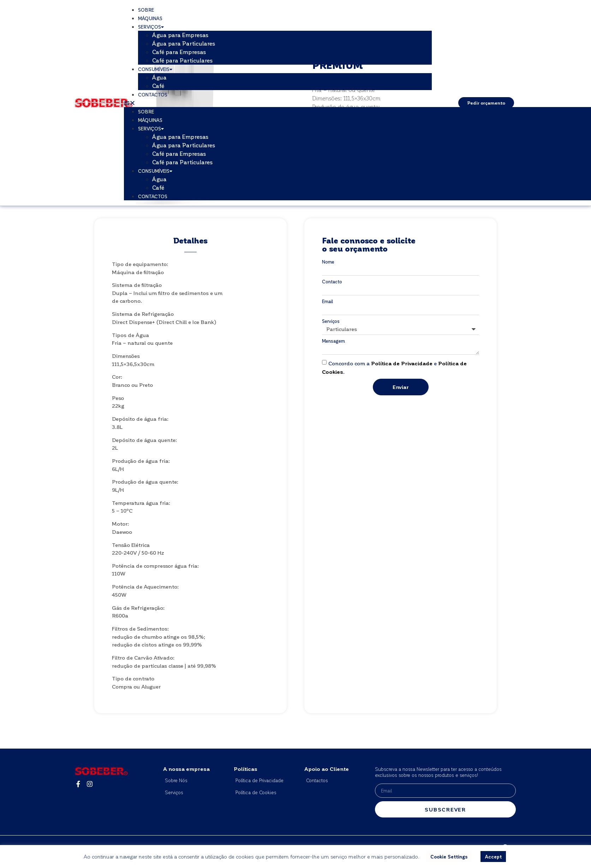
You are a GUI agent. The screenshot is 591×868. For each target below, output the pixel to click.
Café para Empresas (179, 52)
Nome (328, 262)
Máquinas (150, 18)
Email (327, 301)
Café (158, 86)
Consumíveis (155, 69)
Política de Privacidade (402, 363)
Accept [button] (493, 857)
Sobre (146, 10)
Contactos (153, 95)
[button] (278, 103)
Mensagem (333, 341)
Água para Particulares (184, 43)
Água (159, 77)
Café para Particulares (183, 60)
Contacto (332, 281)
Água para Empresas (180, 35)
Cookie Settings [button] (449, 857)
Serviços (151, 27)
